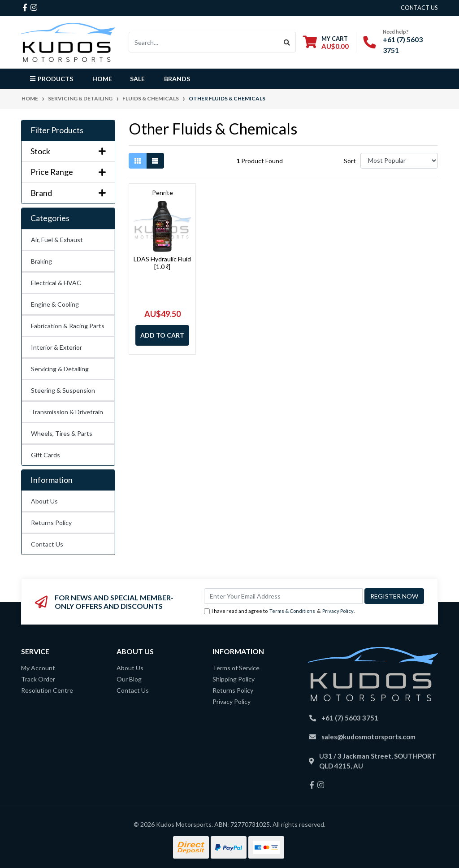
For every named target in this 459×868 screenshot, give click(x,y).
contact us (419, 8)
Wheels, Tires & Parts (62, 433)
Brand (68, 193)
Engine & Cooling (55, 304)
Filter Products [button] (57, 130)
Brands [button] (177, 79)
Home (102, 79)
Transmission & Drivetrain (67, 412)
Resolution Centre (47, 690)
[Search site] (287, 42)
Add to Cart (162, 335)
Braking (41, 261)
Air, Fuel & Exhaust (57, 240)
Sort (350, 161)
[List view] (155, 161)
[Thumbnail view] (138, 161)
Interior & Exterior (56, 347)
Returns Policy (51, 523)
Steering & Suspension (63, 390)
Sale (137, 79)
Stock (68, 151)
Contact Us (47, 544)
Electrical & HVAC (56, 283)
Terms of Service (236, 668)
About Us (44, 501)
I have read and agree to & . (279, 611)
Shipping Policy (234, 679)
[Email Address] (283, 596)
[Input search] (204, 42)
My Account (38, 668)
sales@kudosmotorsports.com (368, 737)
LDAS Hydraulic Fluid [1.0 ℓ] (162, 263)
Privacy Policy (338, 611)
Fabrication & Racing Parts (68, 326)
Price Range (68, 172)
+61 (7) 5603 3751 (350, 718)
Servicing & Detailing (60, 369)
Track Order (38, 679)
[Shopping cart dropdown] (326, 42)
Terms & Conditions (292, 611)
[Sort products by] (399, 161)
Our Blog (129, 679)
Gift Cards (45, 455)
